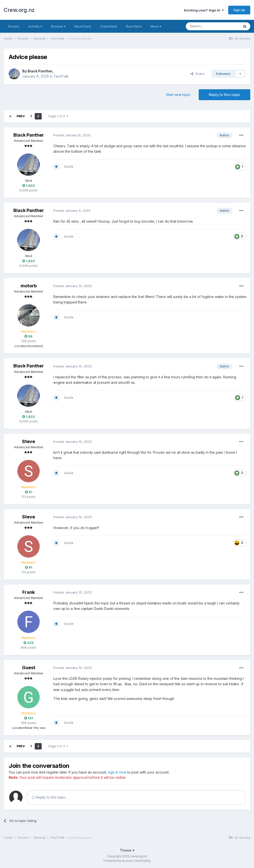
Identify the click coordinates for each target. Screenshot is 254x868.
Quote (69, 166)
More (156, 26)
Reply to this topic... (50, 797)
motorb (29, 286)
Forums (14, 26)
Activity (35, 26)
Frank (29, 592)
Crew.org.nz (19, 10)
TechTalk (61, 76)
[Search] (213, 26)
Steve (29, 441)
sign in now (117, 772)
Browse (58, 26)
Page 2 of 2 (58, 116)
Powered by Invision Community (127, 861)
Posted (72, 135)
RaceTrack (83, 26)
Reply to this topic (224, 95)
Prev (21, 116)
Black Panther (40, 71)
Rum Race (134, 26)
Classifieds (109, 26)
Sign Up (239, 10)
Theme (127, 850)
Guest (29, 668)
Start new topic (178, 95)
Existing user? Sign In (204, 10)
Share (197, 74)
